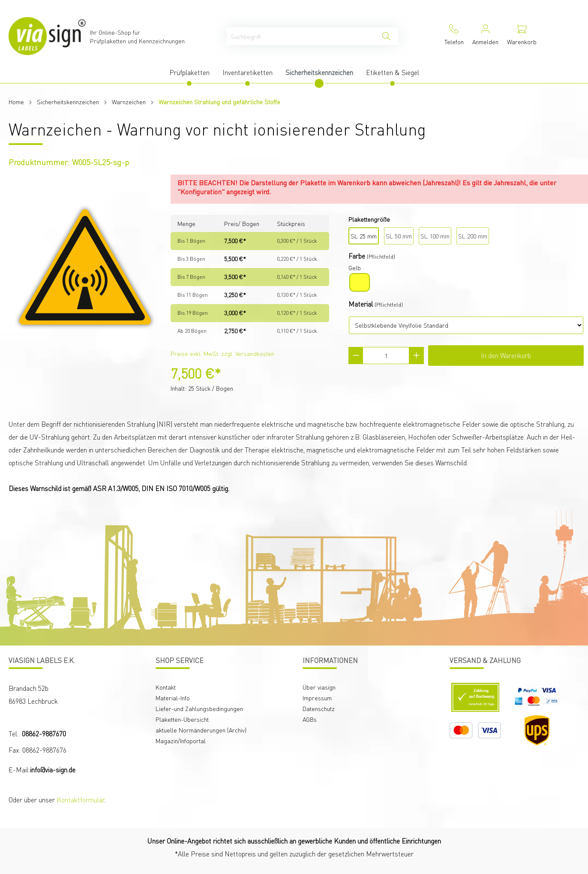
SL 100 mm (435, 236)
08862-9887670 (44, 734)
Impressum (317, 698)
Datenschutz (319, 708)
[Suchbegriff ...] (301, 36)
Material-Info (173, 698)
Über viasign (319, 687)
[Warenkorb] (522, 36)
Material (361, 304)
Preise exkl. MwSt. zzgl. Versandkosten (222, 353)
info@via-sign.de (53, 770)
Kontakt (166, 687)
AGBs (310, 719)
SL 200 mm (473, 236)
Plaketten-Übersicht (182, 719)
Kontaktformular (80, 800)
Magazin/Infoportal (181, 741)
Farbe (357, 256)
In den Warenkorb (506, 355)
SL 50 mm (399, 236)
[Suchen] (386, 36)
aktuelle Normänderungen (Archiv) (201, 730)
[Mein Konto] (485, 36)
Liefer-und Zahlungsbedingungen (199, 708)
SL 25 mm (364, 236)
